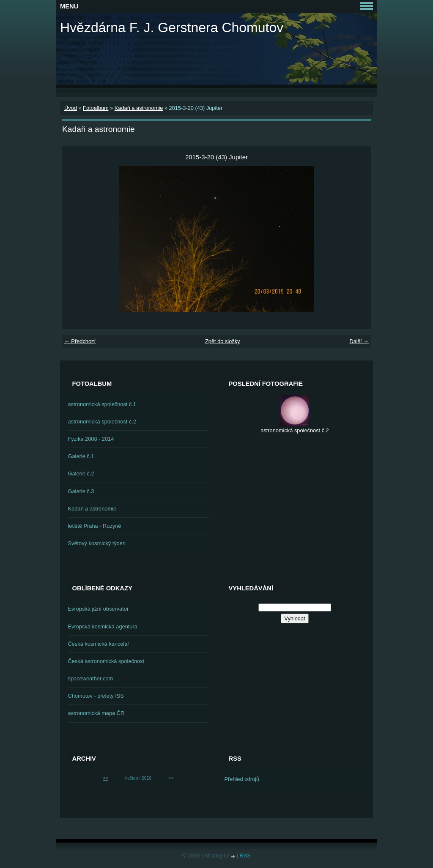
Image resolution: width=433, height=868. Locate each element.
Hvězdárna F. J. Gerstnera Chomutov (172, 27)
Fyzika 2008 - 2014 (91, 439)
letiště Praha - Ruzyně (95, 526)
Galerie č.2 (81, 474)
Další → (359, 341)
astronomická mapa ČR (96, 713)
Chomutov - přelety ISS (96, 696)
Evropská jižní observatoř (99, 609)
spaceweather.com (91, 678)
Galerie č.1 (81, 456)
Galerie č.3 (81, 491)
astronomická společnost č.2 (102, 422)
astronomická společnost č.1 (102, 404)
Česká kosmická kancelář (99, 644)
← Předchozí (80, 341)
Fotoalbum (96, 108)
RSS (245, 856)
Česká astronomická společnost (106, 661)
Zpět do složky (223, 341)
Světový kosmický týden (97, 543)
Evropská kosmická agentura (103, 626)
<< (106, 778)
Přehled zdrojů (242, 779)
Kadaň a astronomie (139, 108)
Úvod (71, 108)
